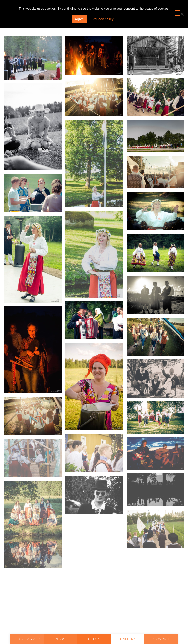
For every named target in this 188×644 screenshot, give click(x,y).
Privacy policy (103, 19)
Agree (79, 19)
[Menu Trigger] (178, 13)
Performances (27, 639)
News (60, 639)
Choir (94, 639)
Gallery (128, 639)
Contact (161, 639)
